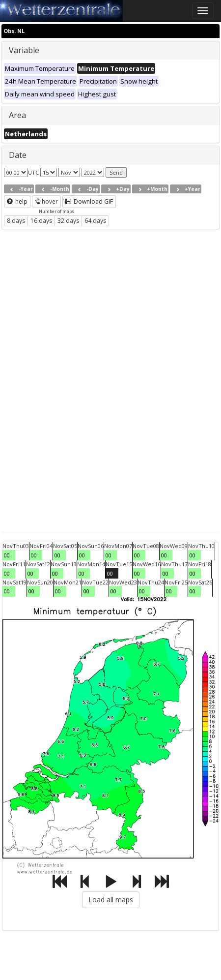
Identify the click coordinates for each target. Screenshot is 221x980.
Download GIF (89, 201)
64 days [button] (95, 221)
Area (17, 115)
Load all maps (111, 900)
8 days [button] (16, 221)
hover (46, 201)
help (17, 201)
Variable (24, 50)
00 (7, 555)
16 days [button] (41, 221)
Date (18, 155)
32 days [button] (68, 221)
